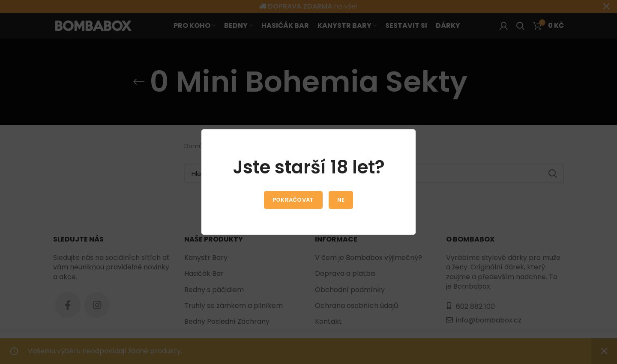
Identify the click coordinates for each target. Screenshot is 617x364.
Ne (341, 200)
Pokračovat (293, 200)
